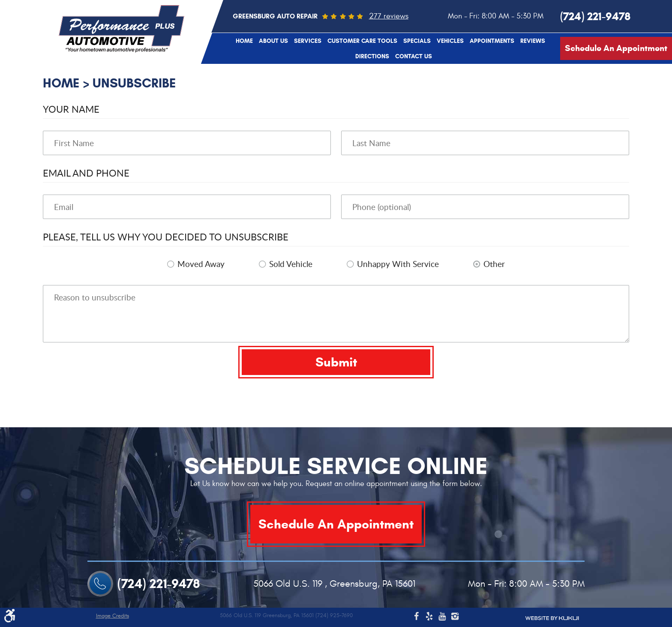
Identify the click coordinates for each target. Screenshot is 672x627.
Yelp (429, 617)
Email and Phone (86, 173)
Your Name (71, 109)
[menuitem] (244, 41)
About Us (273, 41)
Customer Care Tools (362, 41)
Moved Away (201, 264)
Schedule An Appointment (616, 48)
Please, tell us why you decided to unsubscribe (166, 237)
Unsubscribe (134, 83)
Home (244, 41)
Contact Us (414, 57)
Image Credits (112, 616)
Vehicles (450, 41)
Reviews (533, 41)
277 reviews (389, 16)
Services (308, 41)
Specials (417, 41)
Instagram (455, 617)
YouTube (442, 617)
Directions (372, 57)
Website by (552, 618)
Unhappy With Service (398, 264)
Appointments (492, 41)
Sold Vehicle (291, 264)
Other (494, 264)
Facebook (416, 617)
